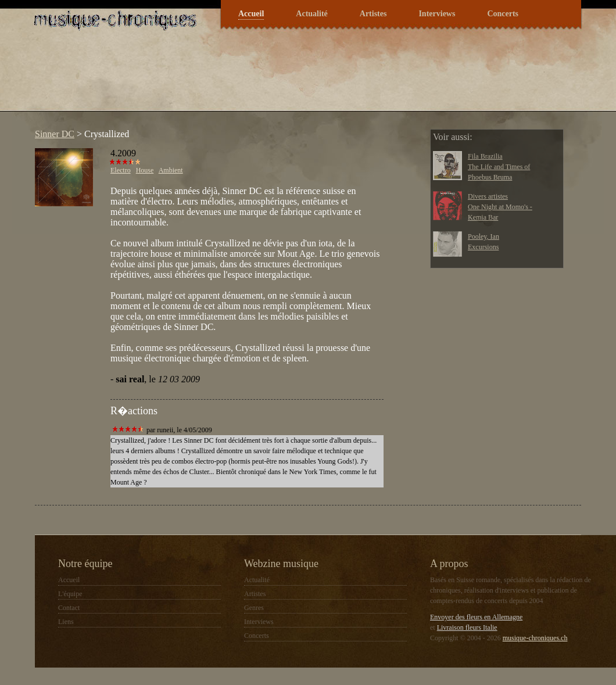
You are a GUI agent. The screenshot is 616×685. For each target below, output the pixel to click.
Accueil (251, 14)
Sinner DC (55, 134)
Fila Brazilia (485, 156)
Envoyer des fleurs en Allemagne (476, 617)
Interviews (437, 14)
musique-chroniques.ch (535, 638)
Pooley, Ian (484, 236)
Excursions (483, 247)
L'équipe (70, 594)
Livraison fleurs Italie (467, 627)
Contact (69, 608)
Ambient (171, 170)
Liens (66, 622)
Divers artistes (488, 196)
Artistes (373, 14)
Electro (121, 170)
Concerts (503, 14)
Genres (254, 608)
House (145, 170)
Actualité (311, 14)
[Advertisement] (241, 78)
